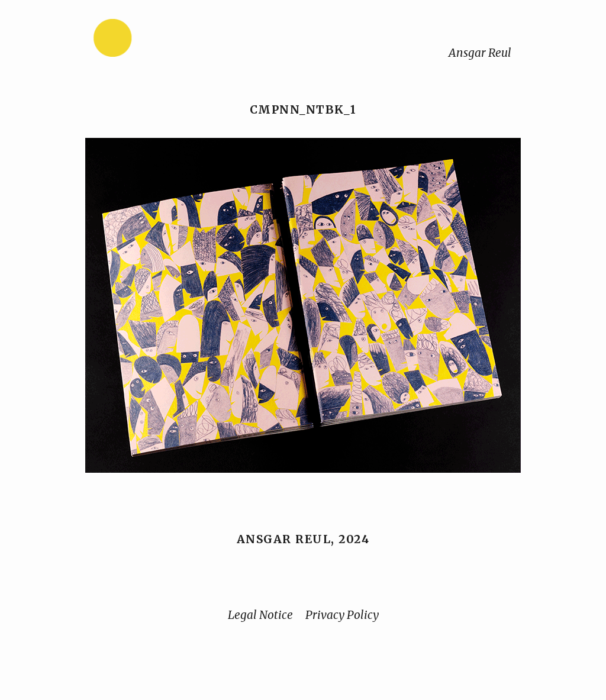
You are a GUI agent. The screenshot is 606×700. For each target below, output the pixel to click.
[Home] (150, 41)
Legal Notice (260, 615)
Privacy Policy (342, 615)
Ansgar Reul (480, 53)
